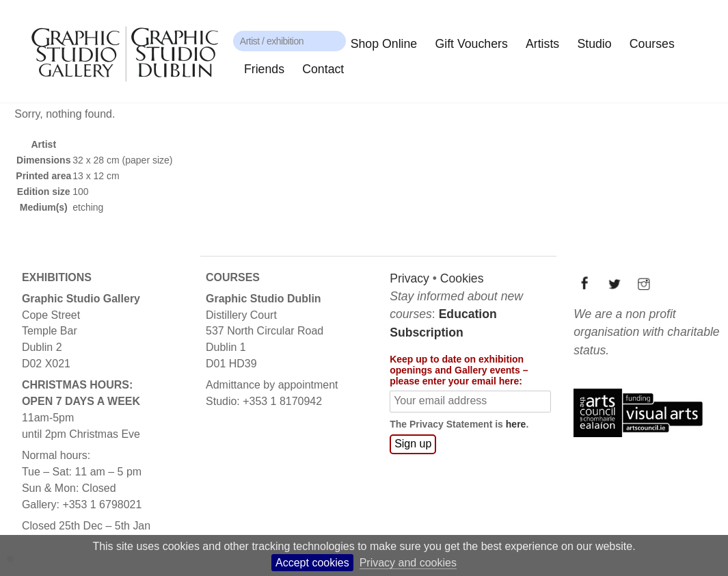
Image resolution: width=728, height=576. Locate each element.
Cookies (461, 278)
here (515, 424)
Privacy (409, 278)
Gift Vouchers (471, 44)
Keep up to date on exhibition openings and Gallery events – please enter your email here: (458, 369)
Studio (594, 44)
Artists (542, 44)
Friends (264, 69)
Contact (323, 69)
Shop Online (384, 44)
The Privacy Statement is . (458, 424)
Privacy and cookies (408, 563)
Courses (652, 44)
